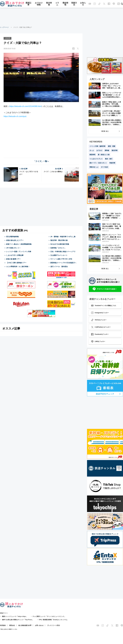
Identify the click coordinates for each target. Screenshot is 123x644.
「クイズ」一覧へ (41, 161)
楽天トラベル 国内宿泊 (59, 266)
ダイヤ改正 (105, 167)
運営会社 (12, 625)
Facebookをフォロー (100, 334)
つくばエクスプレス (96, 159)
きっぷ (92, 150)
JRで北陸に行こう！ (13, 248)
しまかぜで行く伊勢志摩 (15, 255)
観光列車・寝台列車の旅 (59, 240)
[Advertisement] (61, 17)
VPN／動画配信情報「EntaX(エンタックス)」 (54, 620)
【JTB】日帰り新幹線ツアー (16, 263)
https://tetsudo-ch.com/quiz (15, 116)
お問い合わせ (39, 625)
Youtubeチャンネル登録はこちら (104, 306)
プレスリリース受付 (53, 625)
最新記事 (28, 4)
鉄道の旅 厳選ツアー (13, 259)
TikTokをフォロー (99, 320)
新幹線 (107, 150)
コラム (57, 4)
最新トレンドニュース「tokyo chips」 (15, 616)
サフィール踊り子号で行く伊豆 (61, 259)
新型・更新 (112, 146)
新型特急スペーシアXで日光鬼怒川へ (63, 263)
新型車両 (92, 155)
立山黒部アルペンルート (59, 255)
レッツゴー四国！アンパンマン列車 (19, 251)
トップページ (4, 27)
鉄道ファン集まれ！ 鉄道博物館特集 (19, 244)
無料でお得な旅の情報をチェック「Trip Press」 (18, 620)
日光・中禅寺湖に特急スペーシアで (63, 251)
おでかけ (99, 150)
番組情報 (65, 4)
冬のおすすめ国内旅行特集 (60, 244)
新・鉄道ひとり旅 (104, 155)
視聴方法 (74, 4)
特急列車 (112, 163)
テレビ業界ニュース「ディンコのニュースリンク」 (49, 616)
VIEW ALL (105, 131)
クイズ (8, 38)
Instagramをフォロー (100, 313)
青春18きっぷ (94, 167)
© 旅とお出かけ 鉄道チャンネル (9, 629)
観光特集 (49, 4)
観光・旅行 (109, 159)
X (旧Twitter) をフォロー (101, 327)
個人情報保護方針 (24, 625)
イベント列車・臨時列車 (97, 146)
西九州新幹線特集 (12, 237)
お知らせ (83, 4)
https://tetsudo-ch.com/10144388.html (25, 106)
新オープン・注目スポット (98, 163)
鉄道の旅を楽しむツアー (15, 240)
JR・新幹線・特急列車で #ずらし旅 (63, 237)
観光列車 (115, 150)
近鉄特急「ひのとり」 (58, 248)
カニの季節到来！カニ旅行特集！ (18, 266)
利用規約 (3, 625)
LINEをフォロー (98, 341)
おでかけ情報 (39, 4)
